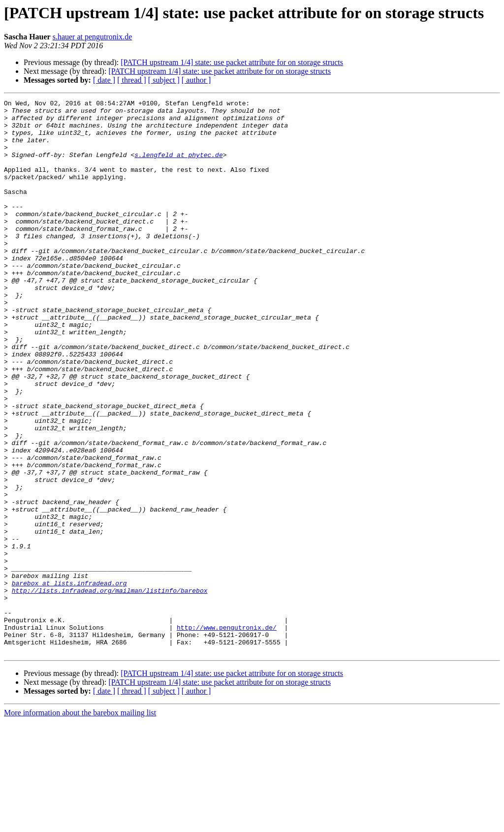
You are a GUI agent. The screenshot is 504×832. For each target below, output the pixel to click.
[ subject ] (164, 80)
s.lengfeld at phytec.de (178, 166)
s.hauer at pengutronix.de (93, 37)
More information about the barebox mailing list (80, 823)
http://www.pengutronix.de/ (227, 734)
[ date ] (104, 80)
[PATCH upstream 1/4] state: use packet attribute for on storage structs (232, 62)
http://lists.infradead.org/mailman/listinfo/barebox (110, 689)
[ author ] (196, 80)
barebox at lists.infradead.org (69, 680)
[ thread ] (132, 80)
